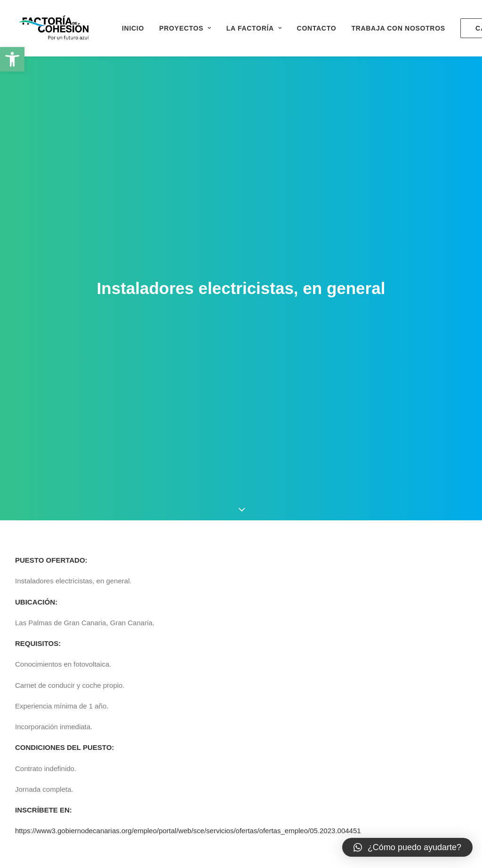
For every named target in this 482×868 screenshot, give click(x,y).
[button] (12, 59)
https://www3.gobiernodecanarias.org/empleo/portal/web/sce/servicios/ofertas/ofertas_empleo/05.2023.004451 (188, 779)
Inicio (133, 28)
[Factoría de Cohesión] (54, 28)
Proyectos (185, 28)
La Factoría (254, 28)
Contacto (317, 28)
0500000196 (179, 820)
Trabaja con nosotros (398, 28)
